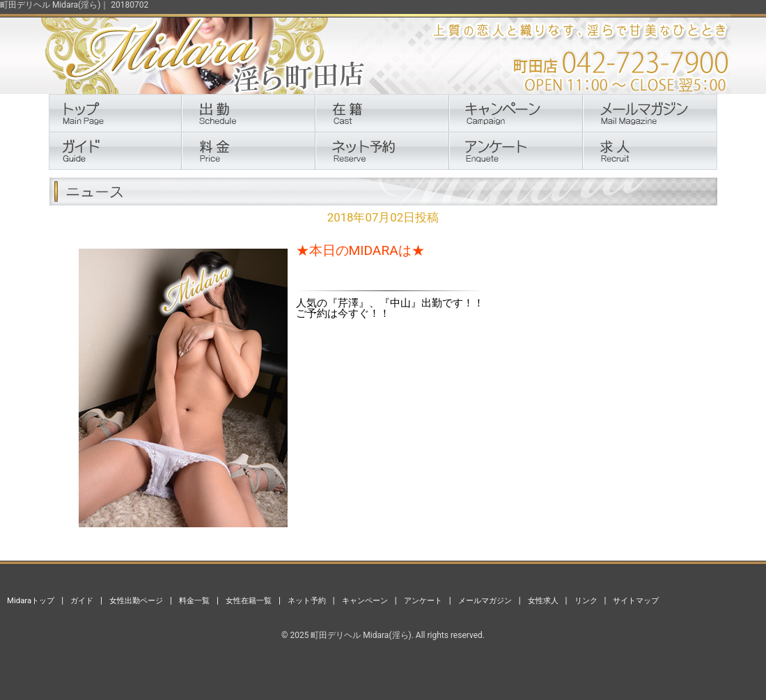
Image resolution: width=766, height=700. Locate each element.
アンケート (423, 600)
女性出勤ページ (136, 600)
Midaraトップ (31, 600)
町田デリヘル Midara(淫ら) (361, 635)
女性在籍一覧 (249, 600)
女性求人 (543, 600)
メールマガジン (485, 600)
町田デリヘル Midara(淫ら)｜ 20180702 (74, 5)
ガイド (82, 600)
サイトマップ (636, 600)
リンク (586, 600)
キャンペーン (365, 600)
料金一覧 (194, 600)
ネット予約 (307, 600)
